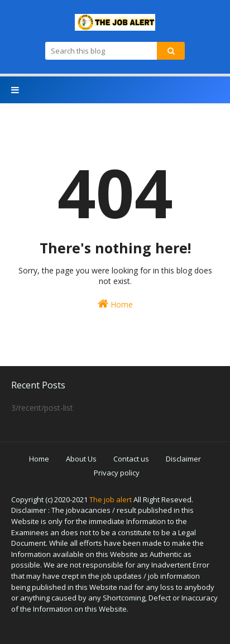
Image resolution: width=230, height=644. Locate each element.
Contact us (131, 459)
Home (115, 304)
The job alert (111, 499)
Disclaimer (183, 459)
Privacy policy (117, 473)
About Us (81, 459)
